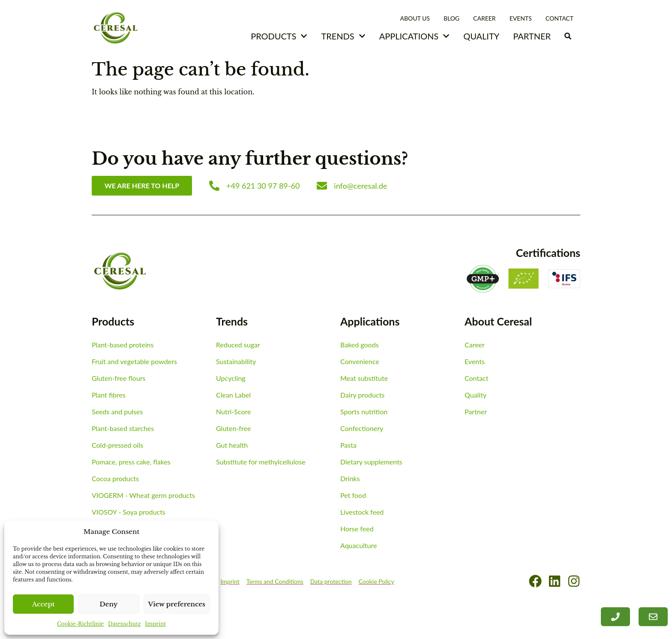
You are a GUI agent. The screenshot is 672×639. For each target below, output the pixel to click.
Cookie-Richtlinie (80, 624)
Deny (108, 604)
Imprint (155, 624)
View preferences (177, 604)
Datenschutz (124, 624)
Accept (43, 604)
